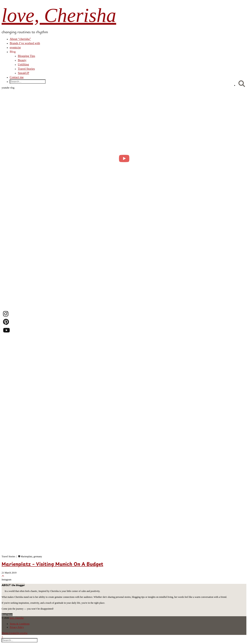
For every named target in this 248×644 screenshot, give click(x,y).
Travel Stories (26, 69)
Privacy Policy (17, 627)
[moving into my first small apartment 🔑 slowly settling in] (124, 158)
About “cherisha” (20, 39)
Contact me (17, 77)
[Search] (242, 84)
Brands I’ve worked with (25, 43)
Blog (13, 52)
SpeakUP (23, 73)
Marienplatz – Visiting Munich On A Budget (52, 565)
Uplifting (23, 64)
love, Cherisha (59, 15)
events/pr (15, 47)
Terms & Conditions (20, 624)
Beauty (22, 60)
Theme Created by (15, 633)
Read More (7, 615)
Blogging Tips (26, 56)
